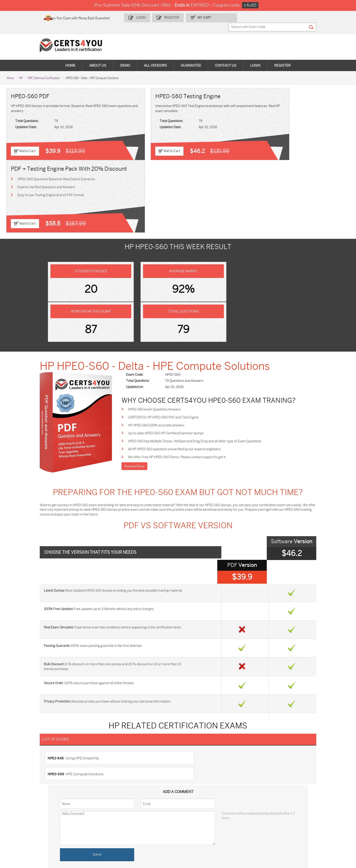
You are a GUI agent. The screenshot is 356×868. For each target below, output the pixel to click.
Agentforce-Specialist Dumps (146, 839)
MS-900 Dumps (24, 820)
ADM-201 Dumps (25, 813)
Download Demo (148, 354)
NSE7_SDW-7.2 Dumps (198, 828)
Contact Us (226, 57)
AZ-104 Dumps (248, 820)
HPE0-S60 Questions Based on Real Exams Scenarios (285, 105)
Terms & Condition (23, 766)
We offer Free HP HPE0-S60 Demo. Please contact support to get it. (192, 344)
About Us (98, 57)
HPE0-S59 (190, 622)
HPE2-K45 (61, 622)
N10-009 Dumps (25, 828)
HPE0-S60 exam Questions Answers (169, 295)
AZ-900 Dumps (305, 813)
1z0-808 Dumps (137, 813)
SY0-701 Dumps (81, 828)
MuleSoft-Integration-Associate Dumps (317, 830)
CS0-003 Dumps (306, 820)
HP (21, 69)
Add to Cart (28, 142)
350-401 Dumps (193, 820)
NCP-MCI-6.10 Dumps (85, 839)
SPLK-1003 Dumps (139, 820)
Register (185, 17)
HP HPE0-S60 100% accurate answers (171, 312)
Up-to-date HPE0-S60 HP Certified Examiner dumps (180, 320)
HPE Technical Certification (44, 69)
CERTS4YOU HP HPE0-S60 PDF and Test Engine (178, 304)
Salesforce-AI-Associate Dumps (148, 828)
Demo (125, 57)
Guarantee (191, 57)
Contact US (17, 751)
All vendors (155, 57)
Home (70, 57)
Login (155, 17)
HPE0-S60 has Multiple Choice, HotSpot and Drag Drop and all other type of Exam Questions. (209, 328)
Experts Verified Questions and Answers (275, 114)
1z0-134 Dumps (193, 813)
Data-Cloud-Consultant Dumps (260, 828)
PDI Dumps (246, 813)
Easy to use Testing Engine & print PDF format (279, 122)
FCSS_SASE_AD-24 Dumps (32, 839)
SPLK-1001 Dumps (82, 820)
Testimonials (18, 759)
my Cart (217, 17)
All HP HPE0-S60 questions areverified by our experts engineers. (189, 336)
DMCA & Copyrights (23, 774)
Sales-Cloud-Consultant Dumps (92, 813)
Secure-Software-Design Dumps (205, 839)
